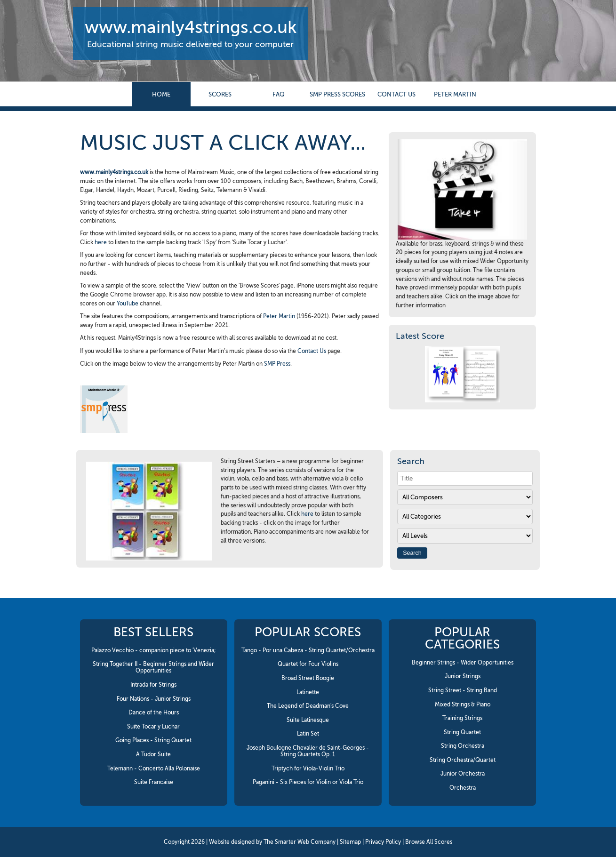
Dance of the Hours (154, 713)
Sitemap (350, 842)
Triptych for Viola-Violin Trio (308, 769)
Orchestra (463, 788)
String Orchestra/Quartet (463, 760)
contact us (396, 94)
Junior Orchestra (463, 774)
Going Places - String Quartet (153, 740)
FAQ (279, 94)
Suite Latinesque (308, 720)
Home (161, 94)
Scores (220, 94)
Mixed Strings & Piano (463, 705)
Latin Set (308, 734)
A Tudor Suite (153, 754)
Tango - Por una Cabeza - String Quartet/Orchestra (308, 650)
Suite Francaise (154, 782)
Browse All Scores (429, 842)
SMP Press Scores (337, 94)
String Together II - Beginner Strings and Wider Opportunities (153, 667)
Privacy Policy (383, 842)
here (101, 242)
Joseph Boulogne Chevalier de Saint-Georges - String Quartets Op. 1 (308, 751)
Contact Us (312, 351)
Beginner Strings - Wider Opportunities (463, 663)
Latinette (308, 692)
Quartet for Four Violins (308, 664)
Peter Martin (455, 94)
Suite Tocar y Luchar (153, 727)
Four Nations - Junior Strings (154, 699)
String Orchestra (463, 746)
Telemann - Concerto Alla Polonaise (154, 769)
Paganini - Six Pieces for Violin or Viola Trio (308, 782)
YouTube (128, 304)
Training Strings (462, 718)
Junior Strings (463, 676)
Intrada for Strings (153, 685)
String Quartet (462, 732)
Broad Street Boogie (308, 678)
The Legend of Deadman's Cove (308, 706)
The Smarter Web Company (300, 842)
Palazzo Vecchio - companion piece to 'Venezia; (154, 650)
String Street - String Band (463, 690)
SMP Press (277, 364)
